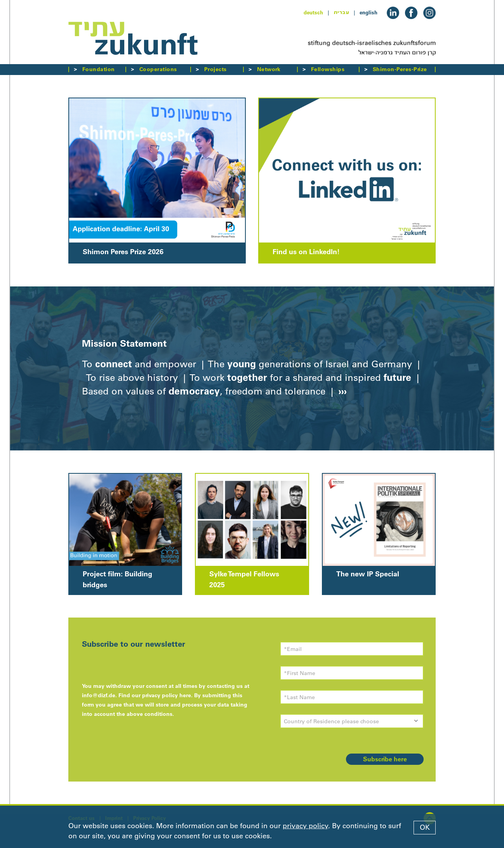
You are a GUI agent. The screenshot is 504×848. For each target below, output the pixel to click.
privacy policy (305, 826)
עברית (341, 12)
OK (425, 827)
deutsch (313, 12)
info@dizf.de (99, 695)
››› (341, 391)
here (185, 695)
